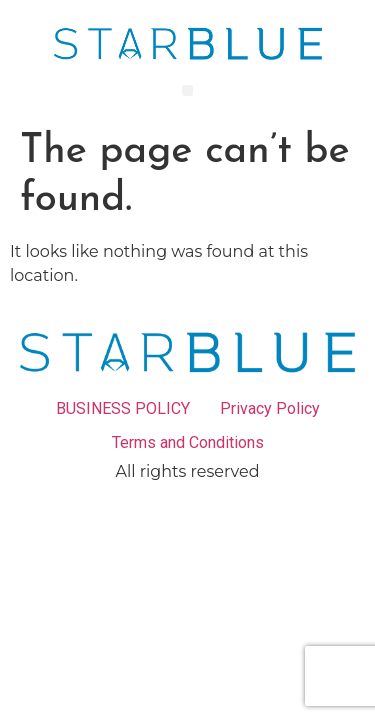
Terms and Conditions (188, 442)
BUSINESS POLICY (123, 408)
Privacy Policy (270, 408)
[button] (187, 90)
